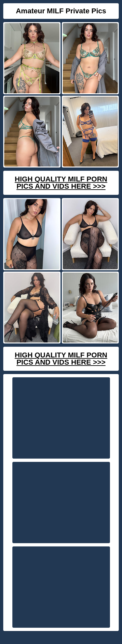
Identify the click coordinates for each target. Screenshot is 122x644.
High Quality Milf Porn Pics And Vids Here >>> (61, 183)
